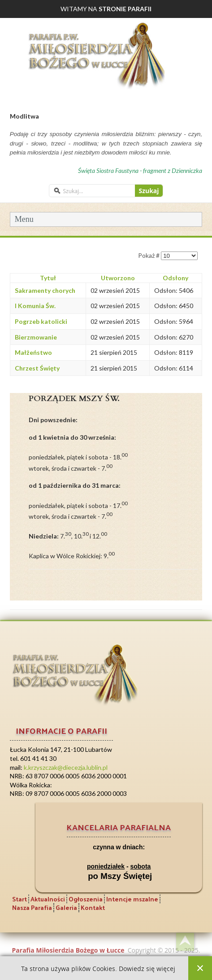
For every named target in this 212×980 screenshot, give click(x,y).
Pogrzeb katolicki (41, 321)
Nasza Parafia (32, 907)
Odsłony (175, 278)
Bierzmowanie (36, 337)
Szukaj (149, 191)
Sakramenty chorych (45, 290)
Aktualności (48, 899)
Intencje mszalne (132, 899)
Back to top (185, 942)
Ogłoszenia (86, 899)
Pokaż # (149, 255)
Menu (24, 219)
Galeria (66, 907)
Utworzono (118, 278)
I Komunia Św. (35, 306)
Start (19, 899)
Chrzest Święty (37, 368)
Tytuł (48, 278)
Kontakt (93, 907)
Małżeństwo (33, 352)
